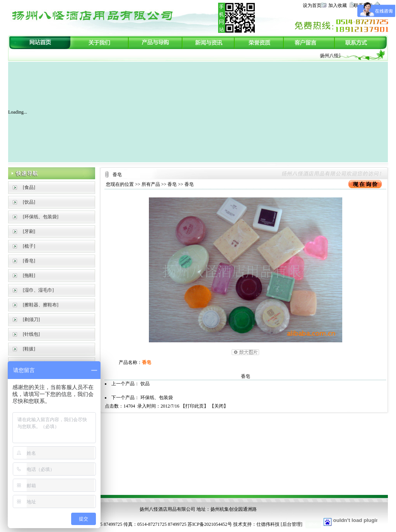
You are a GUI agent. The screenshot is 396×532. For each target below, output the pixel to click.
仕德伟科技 (268, 524)
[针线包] (31, 334)
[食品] (29, 187)
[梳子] (29, 246)
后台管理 (292, 524)
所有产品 (151, 184)
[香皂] (29, 261)
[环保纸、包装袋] (41, 217)
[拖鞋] (29, 275)
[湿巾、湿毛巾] (38, 290)
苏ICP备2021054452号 (210, 524)
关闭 (219, 406)
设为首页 (312, 5)
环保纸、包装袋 (157, 398)
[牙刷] (29, 231)
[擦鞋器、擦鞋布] (41, 305)
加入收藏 (338, 5)
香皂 (172, 184)
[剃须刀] (31, 320)
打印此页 (195, 406)
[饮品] (29, 202)
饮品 (145, 384)
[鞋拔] (29, 349)
